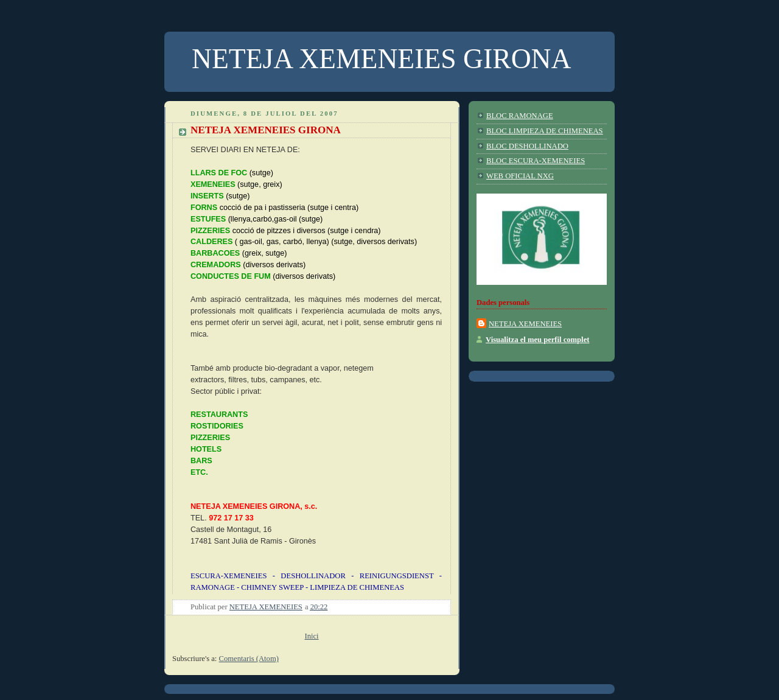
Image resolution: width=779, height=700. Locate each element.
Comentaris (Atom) (249, 659)
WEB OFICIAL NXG (520, 176)
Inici (311, 636)
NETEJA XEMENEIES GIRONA (266, 130)
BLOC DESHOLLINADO (527, 146)
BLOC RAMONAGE (520, 116)
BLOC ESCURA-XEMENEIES (536, 161)
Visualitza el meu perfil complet (537, 340)
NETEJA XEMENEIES (525, 324)
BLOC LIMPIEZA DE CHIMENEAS (545, 131)
